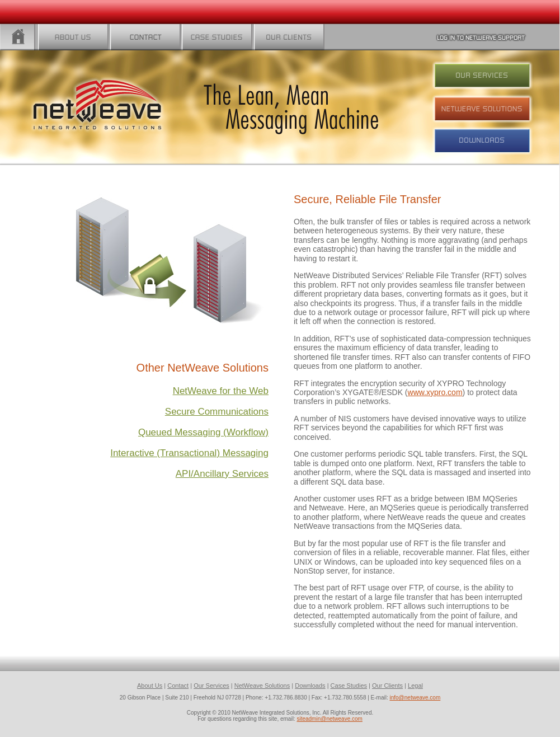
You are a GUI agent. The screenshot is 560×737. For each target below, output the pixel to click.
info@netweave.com (415, 698)
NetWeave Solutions (262, 686)
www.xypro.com (435, 392)
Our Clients (387, 686)
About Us (150, 686)
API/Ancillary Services (222, 474)
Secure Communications (217, 412)
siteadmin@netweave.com (329, 719)
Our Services (211, 686)
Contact (178, 686)
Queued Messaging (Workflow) (203, 432)
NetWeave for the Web (221, 391)
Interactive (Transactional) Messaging (189, 453)
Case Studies (349, 686)
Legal (415, 686)
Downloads (310, 686)
